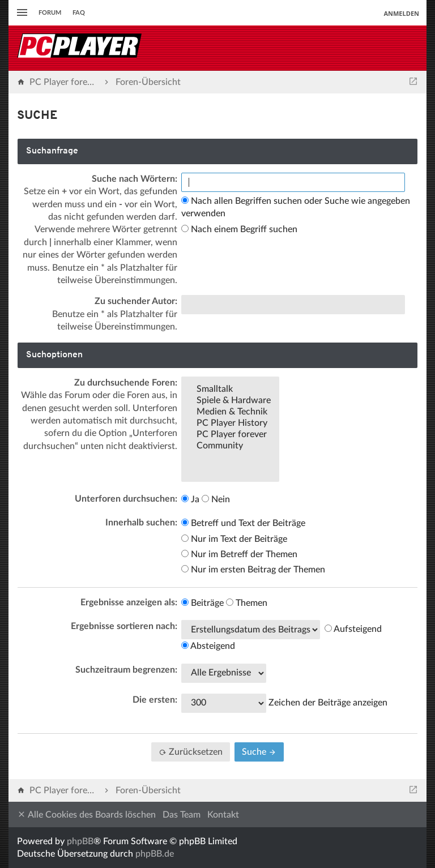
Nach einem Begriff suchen (239, 229)
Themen (247, 603)
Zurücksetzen (191, 752)
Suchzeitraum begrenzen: (126, 670)
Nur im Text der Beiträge (234, 539)
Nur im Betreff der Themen (239, 554)
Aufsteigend (353, 629)
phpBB (80, 841)
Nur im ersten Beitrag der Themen (253, 570)
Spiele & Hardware (230, 401)
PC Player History (230, 424)
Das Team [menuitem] (182, 815)
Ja (190, 499)
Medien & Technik (230, 412)
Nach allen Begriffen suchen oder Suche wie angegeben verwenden (296, 207)
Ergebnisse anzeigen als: (129, 602)
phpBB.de (155, 854)
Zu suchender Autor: (136, 301)
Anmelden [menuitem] (401, 13)
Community (230, 446)
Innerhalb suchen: (141, 523)
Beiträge (202, 603)
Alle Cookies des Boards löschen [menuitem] (86, 814)
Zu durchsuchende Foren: (126, 383)
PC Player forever (230, 435)
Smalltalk (230, 390)
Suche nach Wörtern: (135, 179)
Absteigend (208, 646)
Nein (216, 499)
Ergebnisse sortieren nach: (124, 626)
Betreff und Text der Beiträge (243, 523)
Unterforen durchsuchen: (126, 499)
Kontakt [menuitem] (223, 815)
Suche (259, 752)
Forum (50, 13)
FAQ (79, 13)
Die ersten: (155, 700)
